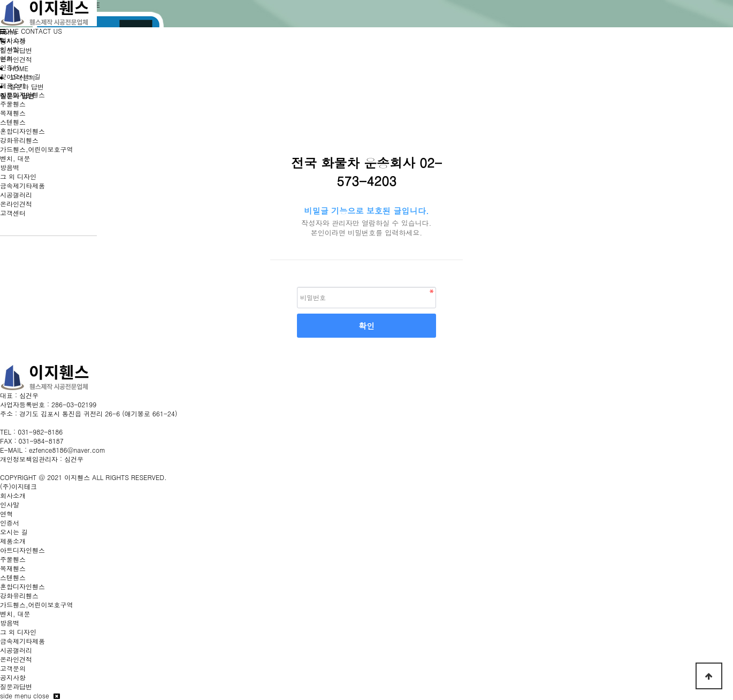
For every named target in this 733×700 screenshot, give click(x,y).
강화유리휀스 (19, 140)
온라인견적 (16, 204)
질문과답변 (16, 686)
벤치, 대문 (15, 158)
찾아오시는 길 (20, 76)
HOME (9, 31)
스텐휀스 (13, 122)
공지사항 (13, 677)
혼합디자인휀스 (22, 131)
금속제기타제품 (22, 185)
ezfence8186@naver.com (67, 450)
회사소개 (13, 40)
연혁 (6, 58)
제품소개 (13, 85)
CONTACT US (41, 31)
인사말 (10, 49)
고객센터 (13, 213)
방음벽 (10, 167)
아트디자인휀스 (22, 94)
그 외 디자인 (18, 176)
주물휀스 (13, 104)
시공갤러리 (16, 195)
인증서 (10, 67)
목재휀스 (13, 113)
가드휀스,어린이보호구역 (37, 149)
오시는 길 (14, 532)
